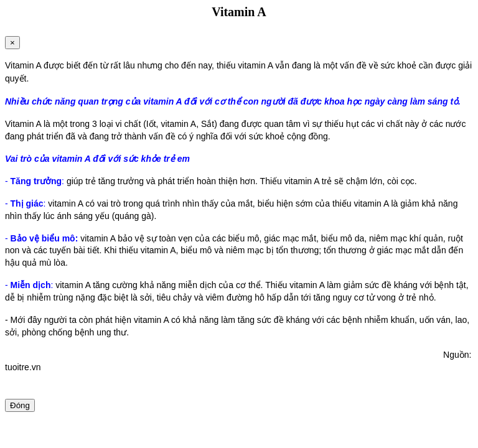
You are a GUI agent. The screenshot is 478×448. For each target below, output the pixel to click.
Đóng (20, 405)
